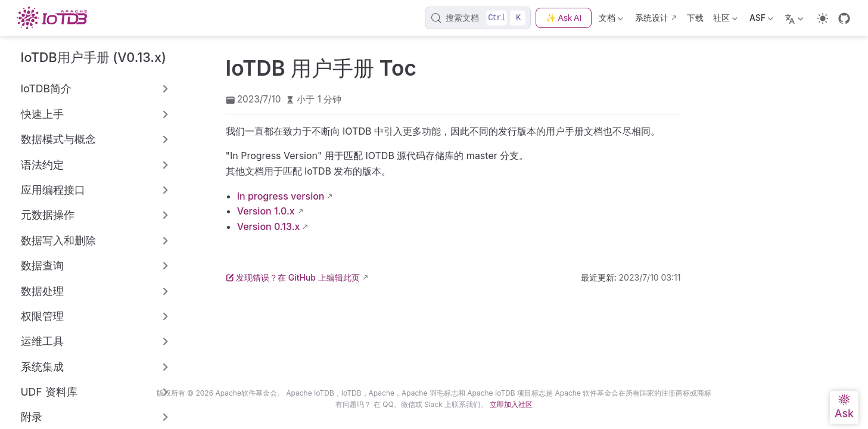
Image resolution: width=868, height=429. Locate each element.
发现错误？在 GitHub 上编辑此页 (293, 277)
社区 (725, 20)
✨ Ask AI (564, 18)
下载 (695, 18)
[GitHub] (844, 18)
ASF (761, 20)
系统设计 (652, 18)
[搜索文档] (478, 18)
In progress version (281, 196)
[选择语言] (796, 18)
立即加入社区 (511, 404)
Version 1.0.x (266, 211)
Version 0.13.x (269, 226)
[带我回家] (55, 18)
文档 (611, 20)
